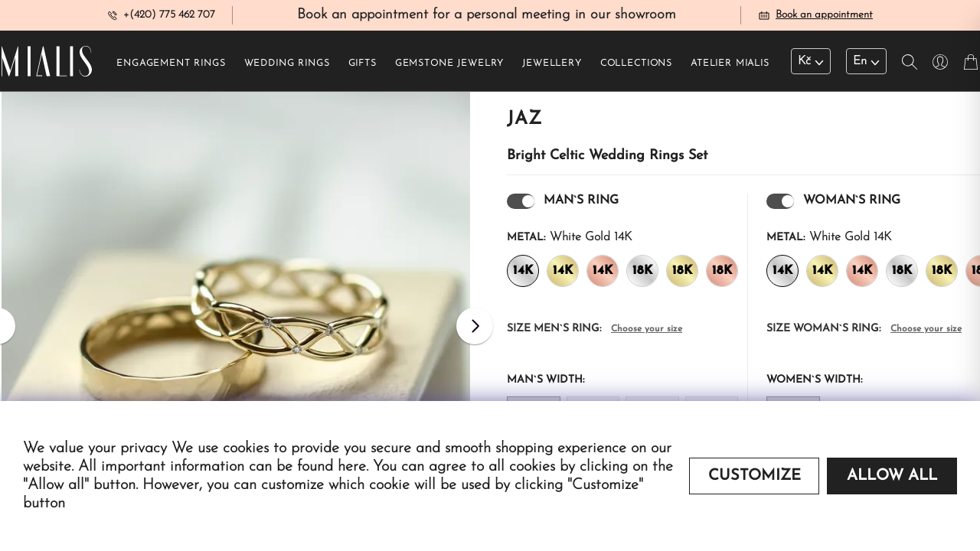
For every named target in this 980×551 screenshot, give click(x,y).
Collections (636, 70)
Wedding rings (287, 70)
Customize (755, 476)
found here (332, 467)
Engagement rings (171, 70)
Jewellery (552, 70)
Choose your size (647, 335)
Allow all (892, 476)
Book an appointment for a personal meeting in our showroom (487, 18)
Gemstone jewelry (449, 70)
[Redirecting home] (47, 67)
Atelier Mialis (730, 70)
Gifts (363, 70)
